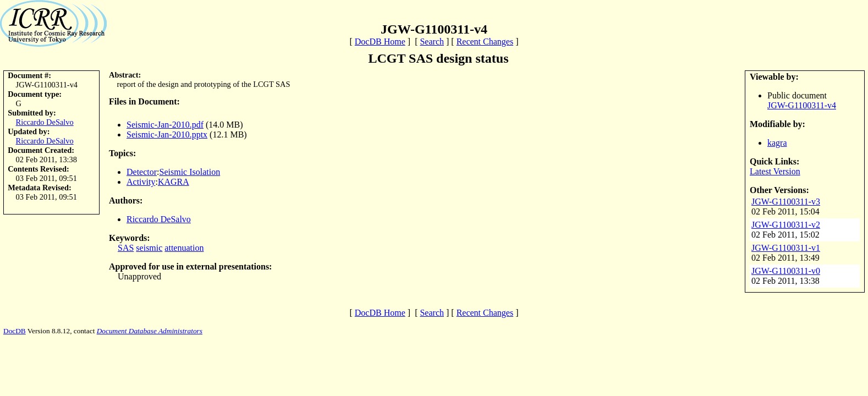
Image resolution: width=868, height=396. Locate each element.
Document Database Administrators (150, 331)
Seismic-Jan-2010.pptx (167, 134)
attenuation (184, 248)
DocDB (15, 331)
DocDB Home (380, 42)
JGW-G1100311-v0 (786, 271)
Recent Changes (485, 42)
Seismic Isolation (190, 172)
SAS (126, 248)
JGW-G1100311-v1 (786, 248)
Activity (141, 182)
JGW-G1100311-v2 (786, 225)
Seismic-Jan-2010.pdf (165, 125)
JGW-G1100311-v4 (802, 105)
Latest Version (775, 171)
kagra (777, 143)
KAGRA (174, 182)
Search (432, 42)
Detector (142, 172)
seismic (149, 248)
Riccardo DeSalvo (45, 122)
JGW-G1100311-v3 (786, 202)
